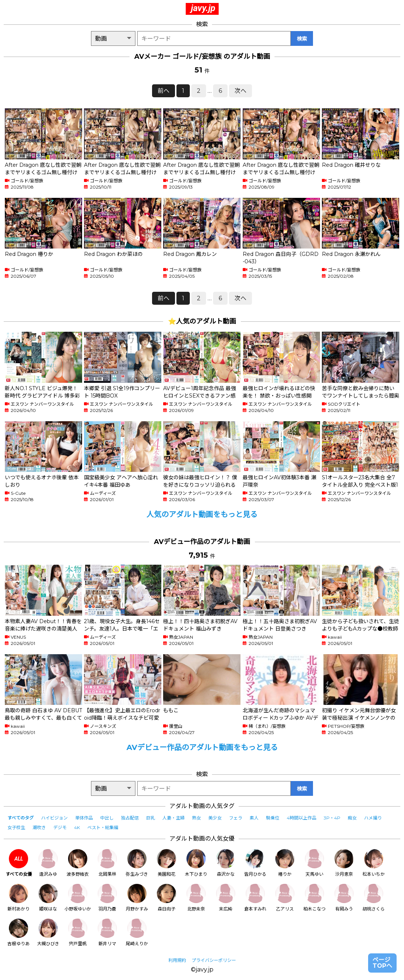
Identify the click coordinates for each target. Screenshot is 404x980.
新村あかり (18, 898)
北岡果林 (107, 863)
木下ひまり (196, 863)
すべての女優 (19, 863)
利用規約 (177, 960)
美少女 (215, 818)
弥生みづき (137, 863)
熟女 (196, 818)
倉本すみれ (255, 898)
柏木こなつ (314, 898)
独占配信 (130, 818)
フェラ (236, 818)
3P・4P (332, 818)
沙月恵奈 (344, 863)
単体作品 (84, 818)
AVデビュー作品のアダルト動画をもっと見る (202, 747)
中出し (107, 818)
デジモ (60, 827)
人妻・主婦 (174, 818)
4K (77, 827)
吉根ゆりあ (18, 932)
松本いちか (374, 863)
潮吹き (39, 827)
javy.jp (203, 8)
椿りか (285, 863)
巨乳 (151, 818)
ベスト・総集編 (103, 827)
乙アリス (285, 898)
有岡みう (344, 898)
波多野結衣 (78, 863)
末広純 (226, 898)
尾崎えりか (137, 932)
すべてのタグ (21, 818)
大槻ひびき (48, 932)
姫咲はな (48, 898)
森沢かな (226, 863)
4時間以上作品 (302, 818)
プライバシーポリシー (214, 960)
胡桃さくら (374, 898)
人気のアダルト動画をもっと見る (202, 514)
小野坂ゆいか (78, 898)
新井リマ (107, 932)
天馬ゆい (314, 863)
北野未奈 (196, 898)
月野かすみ (137, 898)
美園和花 (166, 863)
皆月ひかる (255, 863)
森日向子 (166, 898)
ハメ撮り (373, 818)
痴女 (352, 818)
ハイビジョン (54, 818)
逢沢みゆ (48, 863)
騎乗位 (273, 818)
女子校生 (16, 827)
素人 (254, 818)
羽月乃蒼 (107, 898)
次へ (240, 91)
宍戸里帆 (78, 932)
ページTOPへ (382, 963)
